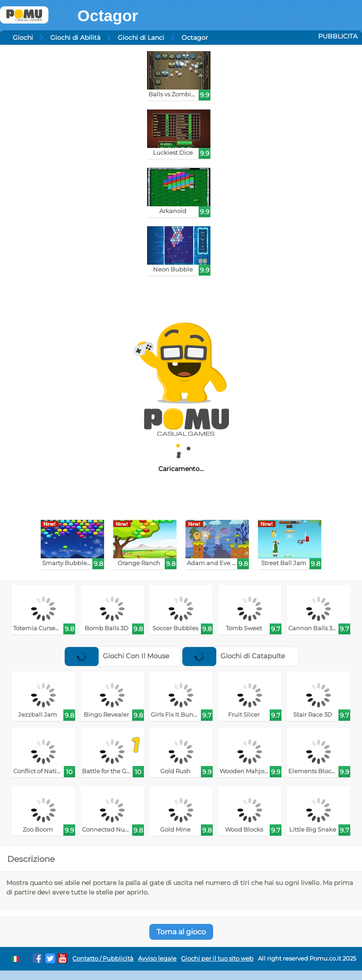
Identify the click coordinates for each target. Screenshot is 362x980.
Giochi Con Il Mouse (117, 656)
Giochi (23, 38)
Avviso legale (157, 959)
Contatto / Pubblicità (103, 959)
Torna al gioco (181, 932)
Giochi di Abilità (75, 38)
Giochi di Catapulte (234, 656)
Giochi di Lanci (141, 38)
